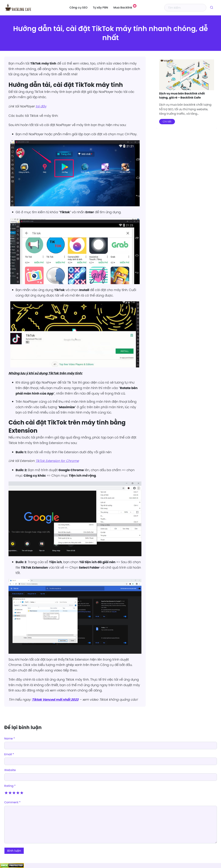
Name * (10, 738)
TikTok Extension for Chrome (57, 461)
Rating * (10, 786)
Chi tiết (167, 122)
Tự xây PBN (100, 8)
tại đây (41, 106)
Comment (12, 802)
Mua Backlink (123, 8)
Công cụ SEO (79, 8)
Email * (9, 754)
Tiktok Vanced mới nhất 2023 (55, 700)
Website (10, 770)
